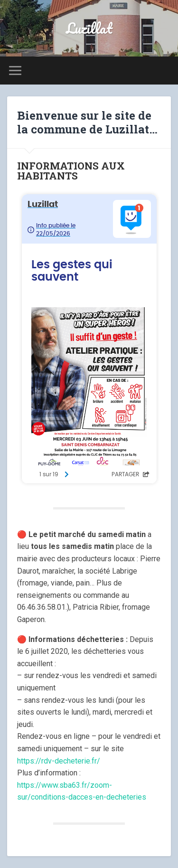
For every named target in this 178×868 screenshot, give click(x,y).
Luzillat (89, 28)
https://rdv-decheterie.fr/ (59, 761)
